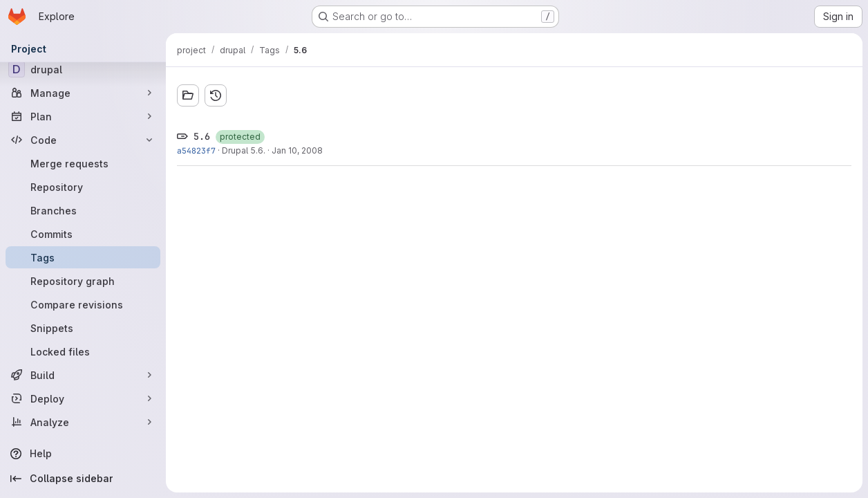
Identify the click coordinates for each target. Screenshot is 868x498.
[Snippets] (83, 328)
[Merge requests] (83, 163)
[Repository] (83, 187)
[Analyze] (83, 422)
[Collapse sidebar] (83, 479)
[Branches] (83, 210)
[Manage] (83, 93)
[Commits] (83, 234)
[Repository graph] (83, 281)
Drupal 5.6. (244, 150)
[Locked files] (83, 351)
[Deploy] (83, 398)
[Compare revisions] (83, 304)
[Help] (83, 454)
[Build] (83, 375)
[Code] (83, 140)
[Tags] (83, 257)
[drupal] (83, 69)
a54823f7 (196, 150)
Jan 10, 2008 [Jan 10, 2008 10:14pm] (297, 150)
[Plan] (83, 116)
